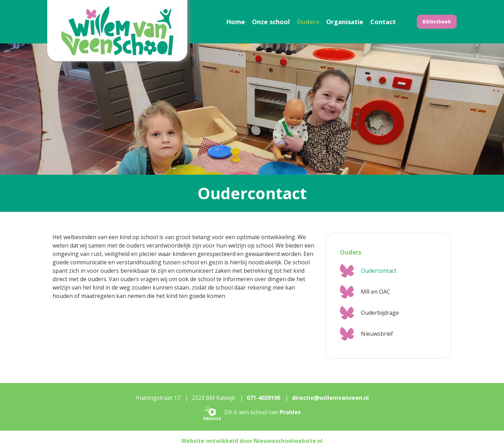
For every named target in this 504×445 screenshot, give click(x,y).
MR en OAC (376, 292)
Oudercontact (379, 271)
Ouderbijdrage (380, 313)
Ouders (308, 22)
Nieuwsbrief (377, 334)
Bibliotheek (437, 22)
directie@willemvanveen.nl (330, 398)
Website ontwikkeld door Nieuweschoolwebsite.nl (252, 441)
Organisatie (345, 22)
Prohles (290, 412)
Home (236, 22)
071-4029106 (264, 398)
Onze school (271, 22)
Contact (383, 22)
